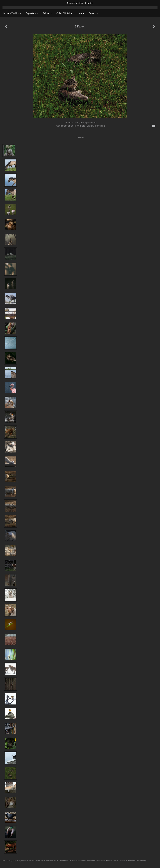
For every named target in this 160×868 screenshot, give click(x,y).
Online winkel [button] (64, 13)
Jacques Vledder (75, 3)
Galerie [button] (47, 13)
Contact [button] (94, 13)
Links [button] (80, 13)
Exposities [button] (32, 13)
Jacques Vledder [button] (12, 13)
